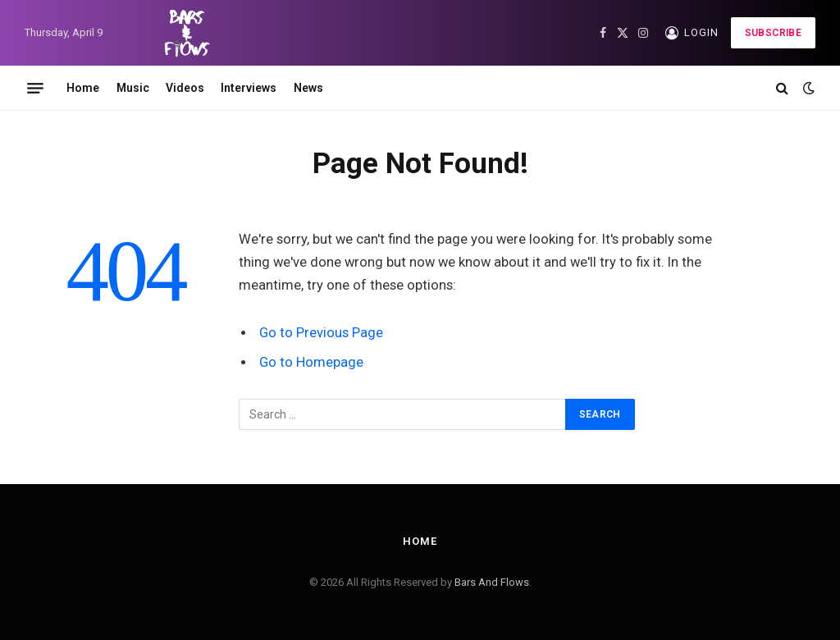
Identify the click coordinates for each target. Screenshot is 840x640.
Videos (185, 88)
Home (83, 88)
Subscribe (773, 33)
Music (133, 88)
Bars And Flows (492, 582)
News (308, 88)
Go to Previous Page (321, 333)
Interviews (249, 88)
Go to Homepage (311, 362)
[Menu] (35, 88)
